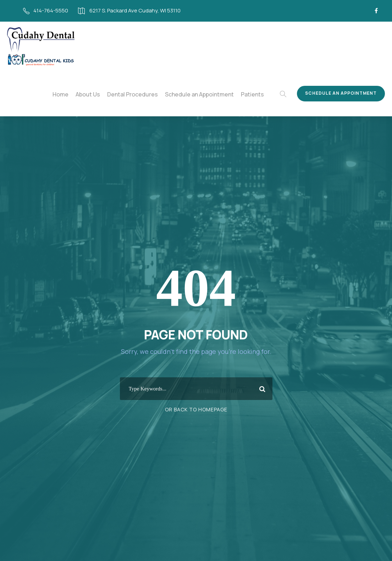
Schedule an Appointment (205, 95)
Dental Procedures (142, 95)
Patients (255, 95)
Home (73, 95)
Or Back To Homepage (196, 410)
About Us (100, 95)
